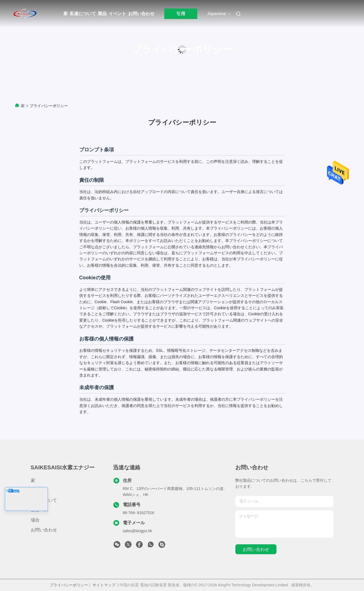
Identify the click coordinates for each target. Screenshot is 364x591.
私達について (83, 14)
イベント (117, 14)
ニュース (39, 510)
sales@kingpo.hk (138, 531)
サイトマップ (104, 585)
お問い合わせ (141, 14)
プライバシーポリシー (69, 585)
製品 (102, 14)
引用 (181, 14)
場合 (35, 520)
